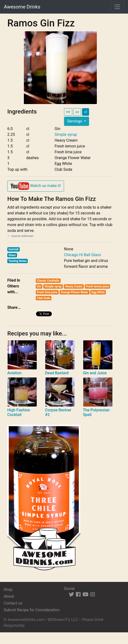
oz (77, 112)
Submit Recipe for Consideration (32, 610)
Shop (8, 590)
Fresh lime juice (47, 292)
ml (68, 112)
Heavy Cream (74, 286)
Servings (75, 121)
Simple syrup (66, 135)
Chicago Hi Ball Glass (82, 255)
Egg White (98, 292)
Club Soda (43, 298)
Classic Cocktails (48, 281)
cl (86, 112)
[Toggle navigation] (117, 7)
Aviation (14, 373)
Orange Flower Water (75, 292)
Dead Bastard (57, 373)
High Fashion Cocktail (19, 412)
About (9, 596)
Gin (39, 286)
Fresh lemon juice (97, 286)
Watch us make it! (36, 186)
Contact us (13, 603)
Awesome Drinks (22, 7)
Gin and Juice (95, 373)
